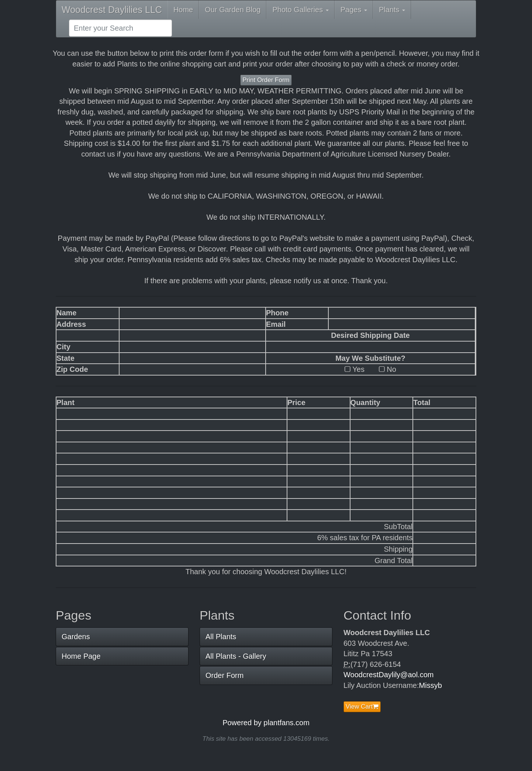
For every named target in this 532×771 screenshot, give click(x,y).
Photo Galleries (300, 10)
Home (183, 10)
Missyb (431, 685)
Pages (354, 10)
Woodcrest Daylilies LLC (112, 10)
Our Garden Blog (233, 10)
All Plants (221, 637)
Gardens (76, 637)
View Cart (362, 707)
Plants (392, 10)
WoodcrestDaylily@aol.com (388, 675)
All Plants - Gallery (236, 656)
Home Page (81, 656)
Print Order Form (266, 80)
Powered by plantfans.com (266, 723)
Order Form (224, 675)
